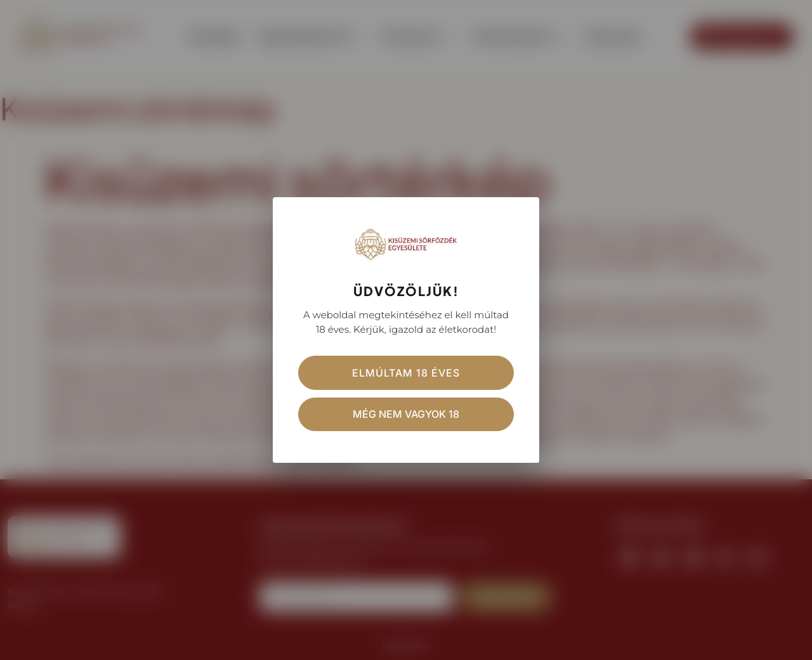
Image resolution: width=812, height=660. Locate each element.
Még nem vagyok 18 (406, 415)
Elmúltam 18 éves (406, 373)
